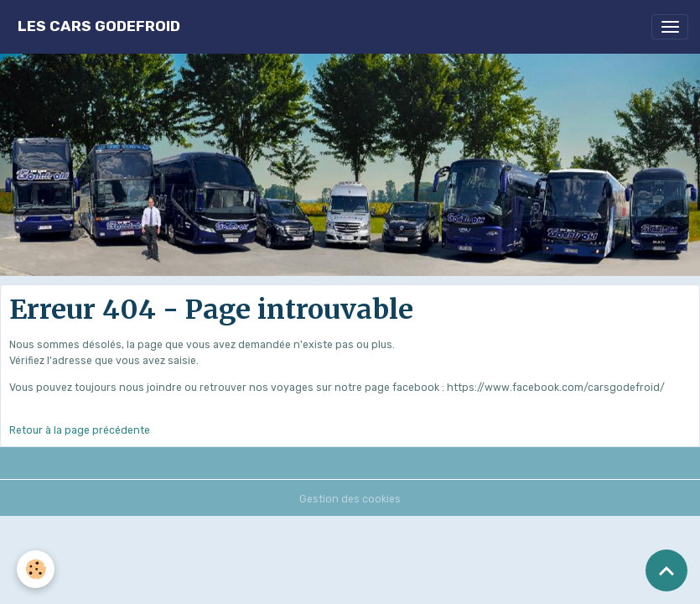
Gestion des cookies (350, 499)
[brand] (99, 26)
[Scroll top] (666, 570)
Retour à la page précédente (80, 430)
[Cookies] (36, 569)
